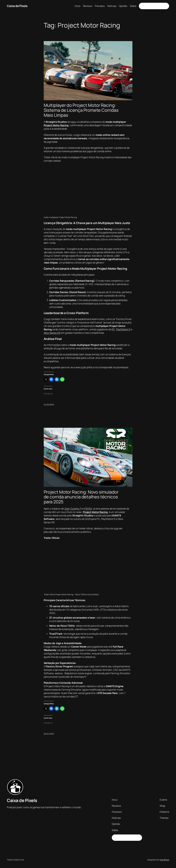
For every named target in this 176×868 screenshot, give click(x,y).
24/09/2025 (49, 405)
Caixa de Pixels (17, 6)
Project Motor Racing (56, 125)
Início (77, 6)
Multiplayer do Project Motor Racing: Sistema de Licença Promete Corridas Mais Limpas (81, 110)
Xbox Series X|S (52, 333)
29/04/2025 (49, 734)
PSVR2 (88, 509)
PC (113, 329)
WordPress (165, 860)
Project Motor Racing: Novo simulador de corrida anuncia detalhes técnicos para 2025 (81, 497)
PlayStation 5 (123, 329)
